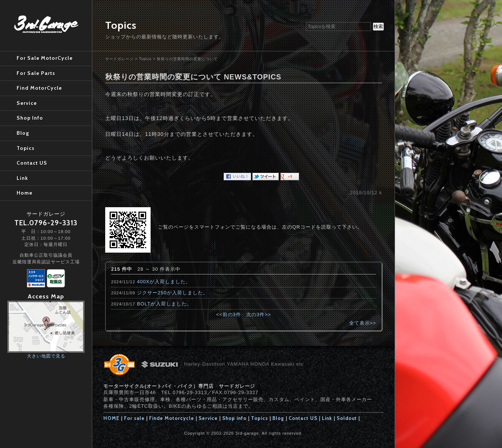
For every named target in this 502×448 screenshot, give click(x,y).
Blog (278, 418)
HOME (111, 418)
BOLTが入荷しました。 (164, 304)
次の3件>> (259, 314)
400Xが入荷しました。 (164, 282)
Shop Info (30, 118)
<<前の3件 (229, 314)
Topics (145, 59)
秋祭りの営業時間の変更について (187, 59)
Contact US (303, 418)
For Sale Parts (36, 73)
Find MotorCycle (39, 88)
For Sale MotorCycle (45, 58)
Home (25, 193)
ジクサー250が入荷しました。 (173, 293)
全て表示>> (363, 323)
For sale (134, 418)
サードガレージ (119, 59)
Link (327, 418)
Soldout (347, 418)
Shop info (234, 418)
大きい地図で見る (46, 356)
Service (208, 418)
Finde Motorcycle (172, 418)
